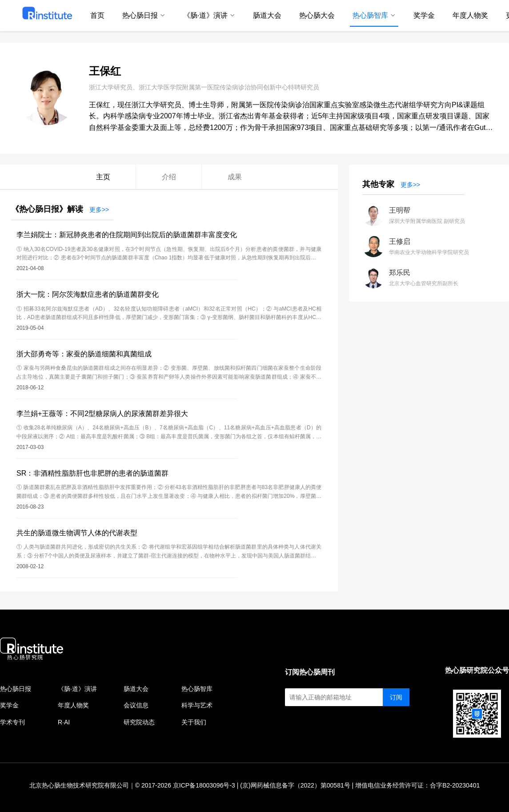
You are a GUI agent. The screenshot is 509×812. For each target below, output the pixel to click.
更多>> (99, 210)
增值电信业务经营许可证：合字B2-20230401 (417, 785)
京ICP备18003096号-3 (204, 785)
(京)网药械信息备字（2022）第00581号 (295, 785)
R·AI (64, 722)
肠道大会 (136, 689)
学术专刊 (12, 722)
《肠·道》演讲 (77, 689)
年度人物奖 (73, 705)
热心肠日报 (16, 689)
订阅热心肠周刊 (310, 672)
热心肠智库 (197, 689)
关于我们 (194, 722)
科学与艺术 (197, 705)
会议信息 (136, 705)
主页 (103, 177)
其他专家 (378, 184)
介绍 (169, 177)
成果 (235, 177)
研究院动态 (139, 722)
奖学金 (9, 705)
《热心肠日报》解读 (47, 209)
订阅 (396, 697)
